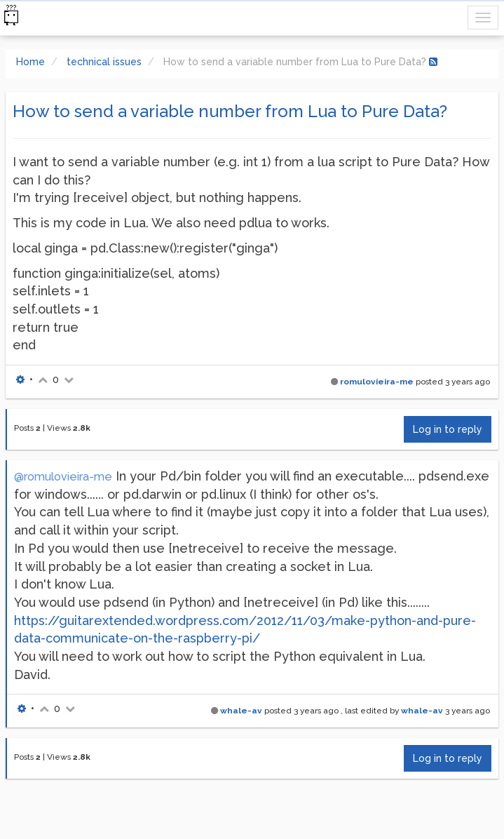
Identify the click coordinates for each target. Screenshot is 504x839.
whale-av (241, 711)
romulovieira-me (377, 382)
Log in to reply (448, 429)
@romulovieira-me (63, 477)
